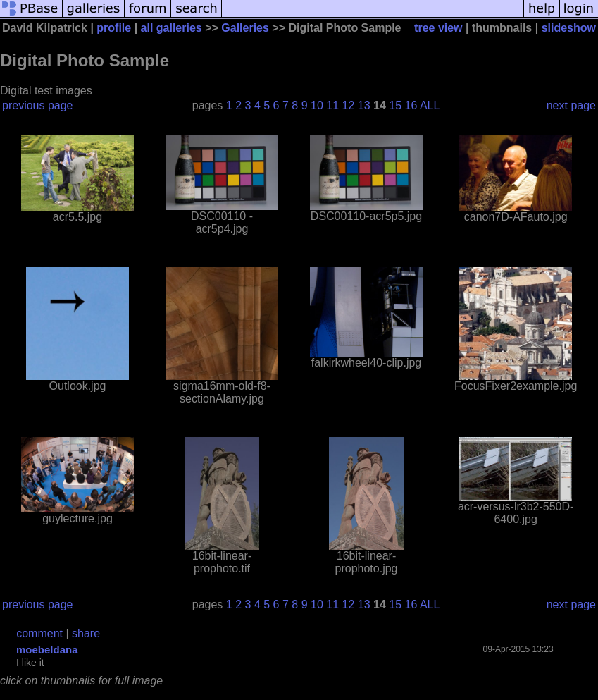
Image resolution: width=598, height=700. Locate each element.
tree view (438, 28)
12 (349, 105)
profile (114, 28)
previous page (38, 105)
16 (411, 105)
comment (39, 633)
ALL (430, 105)
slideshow (569, 28)
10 (317, 105)
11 (332, 105)
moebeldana (47, 650)
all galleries (172, 28)
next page (571, 105)
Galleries (245, 28)
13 (364, 105)
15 (395, 105)
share (86, 633)
